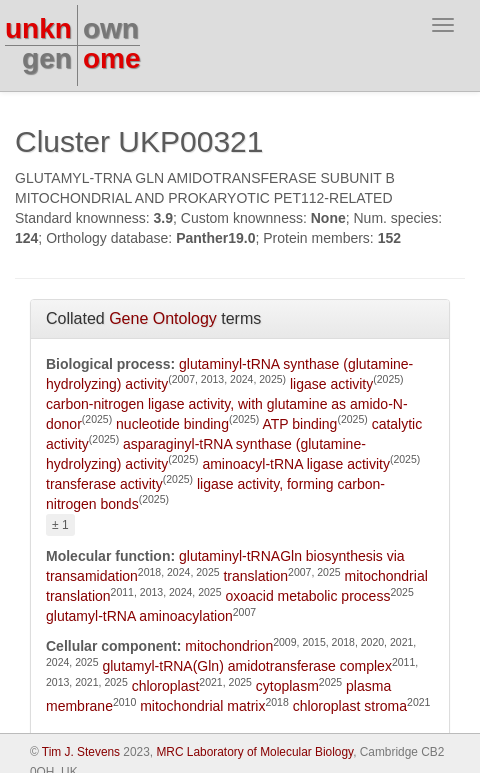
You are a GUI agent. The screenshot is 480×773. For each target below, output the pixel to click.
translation (255, 576)
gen (47, 58)
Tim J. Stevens (81, 752)
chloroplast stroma (350, 706)
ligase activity (331, 384)
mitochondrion (229, 646)
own (111, 28)
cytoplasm (287, 686)
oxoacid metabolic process (307, 596)
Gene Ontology (163, 318)
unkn (38, 28)
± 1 (60, 525)
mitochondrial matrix (202, 706)
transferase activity (104, 484)
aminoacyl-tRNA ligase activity (296, 464)
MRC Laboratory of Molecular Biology (254, 752)
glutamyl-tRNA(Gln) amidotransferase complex (246, 666)
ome (112, 58)
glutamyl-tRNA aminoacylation (139, 616)
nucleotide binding (172, 424)
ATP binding (299, 424)
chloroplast (166, 686)
